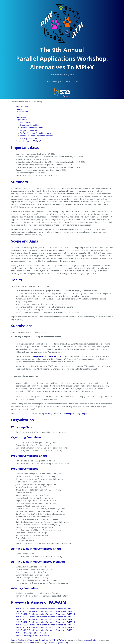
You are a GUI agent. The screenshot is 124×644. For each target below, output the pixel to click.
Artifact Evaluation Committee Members (37, 136)
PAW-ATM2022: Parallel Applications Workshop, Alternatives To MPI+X (45, 619)
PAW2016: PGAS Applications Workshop (32, 636)
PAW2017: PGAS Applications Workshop (32, 633)
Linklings (49, 414)
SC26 (75, 81)
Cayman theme (49, 643)
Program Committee (29, 130)
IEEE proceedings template (77, 414)
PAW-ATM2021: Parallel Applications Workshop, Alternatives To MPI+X (45, 622)
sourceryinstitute (89, 640)
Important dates (22, 106)
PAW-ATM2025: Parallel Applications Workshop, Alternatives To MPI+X (45, 611)
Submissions (21, 117)
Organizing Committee (29, 125)
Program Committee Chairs (31, 128)
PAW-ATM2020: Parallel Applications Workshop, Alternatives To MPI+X (45, 625)
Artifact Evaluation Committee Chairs (35, 133)
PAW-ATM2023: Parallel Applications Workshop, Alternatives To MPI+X (45, 617)
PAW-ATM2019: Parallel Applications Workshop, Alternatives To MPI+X (45, 627)
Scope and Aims (22, 112)
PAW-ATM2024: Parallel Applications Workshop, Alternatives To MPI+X (45, 614)
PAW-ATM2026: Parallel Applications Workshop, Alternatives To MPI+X (45, 609)
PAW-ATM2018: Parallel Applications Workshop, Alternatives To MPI (44, 630)
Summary (20, 109)
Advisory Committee (28, 138)
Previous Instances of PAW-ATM (29, 141)
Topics (18, 114)
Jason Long (63, 643)
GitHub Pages (28, 643)
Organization (21, 120)
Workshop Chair (27, 122)
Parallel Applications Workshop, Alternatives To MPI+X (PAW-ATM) (39, 640)
